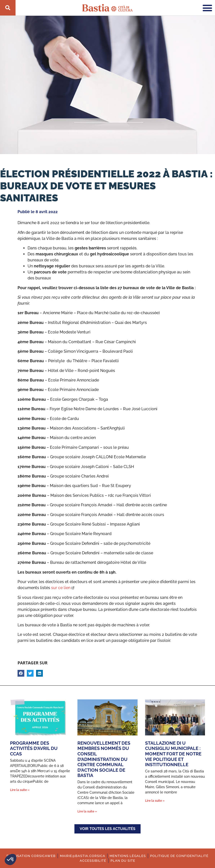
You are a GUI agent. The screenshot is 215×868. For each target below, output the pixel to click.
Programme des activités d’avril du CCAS (34, 748)
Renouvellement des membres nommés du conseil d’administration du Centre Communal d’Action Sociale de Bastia (104, 759)
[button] (11, 859)
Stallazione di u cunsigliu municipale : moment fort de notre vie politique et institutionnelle (173, 754)
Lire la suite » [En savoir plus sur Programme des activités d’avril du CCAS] (20, 790)
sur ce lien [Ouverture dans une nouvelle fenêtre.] (61, 588)
